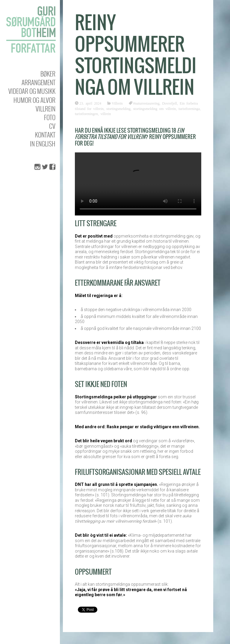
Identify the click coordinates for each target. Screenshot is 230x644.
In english (43, 144)
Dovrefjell (170, 103)
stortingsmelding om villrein (155, 108)
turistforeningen (86, 114)
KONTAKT (45, 135)
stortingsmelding (118, 108)
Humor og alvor (34, 100)
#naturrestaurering (146, 103)
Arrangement (38, 82)
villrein (106, 114)
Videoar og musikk (32, 91)
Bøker (48, 74)
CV (52, 126)
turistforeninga (189, 108)
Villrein (46, 109)
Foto (50, 117)
